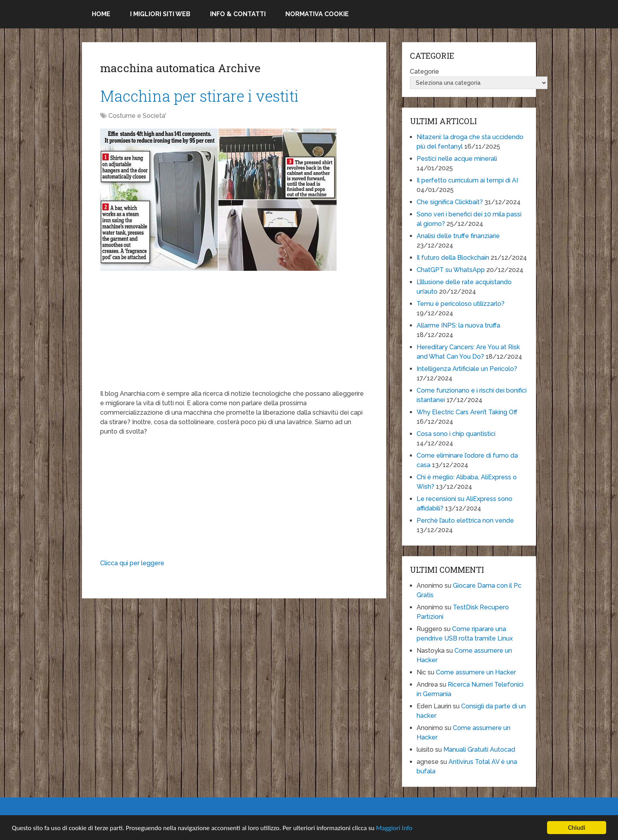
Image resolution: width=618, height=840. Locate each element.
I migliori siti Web (160, 14)
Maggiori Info (394, 828)
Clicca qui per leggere (132, 563)
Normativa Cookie (317, 14)
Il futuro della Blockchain (453, 258)
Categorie (424, 72)
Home (101, 14)
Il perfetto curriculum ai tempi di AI (467, 180)
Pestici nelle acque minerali (457, 159)
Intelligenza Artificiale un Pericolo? (467, 369)
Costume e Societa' (137, 116)
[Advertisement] (234, 334)
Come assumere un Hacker (476, 672)
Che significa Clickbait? (450, 202)
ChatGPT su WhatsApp (451, 270)
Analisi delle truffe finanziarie (458, 236)
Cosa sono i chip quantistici (456, 434)
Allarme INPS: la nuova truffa (458, 325)
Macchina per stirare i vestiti (199, 96)
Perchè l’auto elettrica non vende (465, 521)
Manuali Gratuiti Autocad (479, 750)
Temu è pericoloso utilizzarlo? (461, 304)
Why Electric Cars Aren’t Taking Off (467, 412)
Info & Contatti (238, 14)
